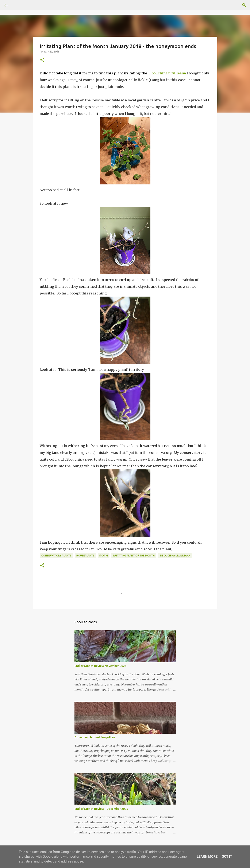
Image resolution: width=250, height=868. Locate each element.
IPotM (104, 556)
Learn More (207, 857)
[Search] (18, 5)
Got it (227, 857)
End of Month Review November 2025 (100, 666)
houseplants (85, 556)
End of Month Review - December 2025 (101, 809)
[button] (42, 60)
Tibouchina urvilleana (167, 73)
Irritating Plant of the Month (134, 556)
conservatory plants (56, 556)
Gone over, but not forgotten (95, 737)
